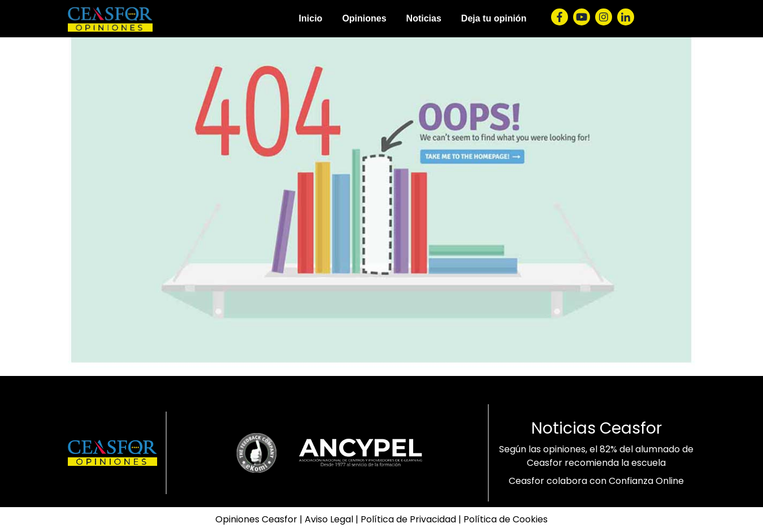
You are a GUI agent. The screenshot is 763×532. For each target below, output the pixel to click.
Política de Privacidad (408, 519)
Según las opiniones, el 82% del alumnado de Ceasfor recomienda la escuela (596, 456)
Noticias (424, 18)
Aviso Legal (329, 519)
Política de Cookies (506, 519)
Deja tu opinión (494, 18)
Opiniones (364, 18)
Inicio (311, 18)
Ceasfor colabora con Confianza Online (596, 481)
